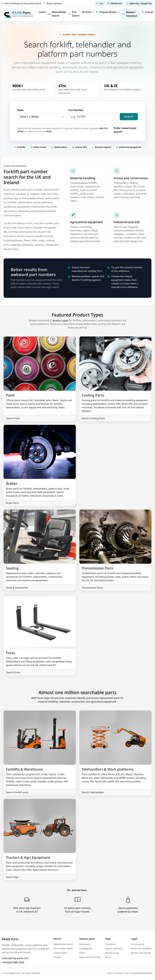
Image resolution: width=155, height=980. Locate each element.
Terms (108, 957)
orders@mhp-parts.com (15, 958)
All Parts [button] (87, 12)
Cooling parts (86, 948)
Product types (60, 953)
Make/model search (63, 944)
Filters (82, 953)
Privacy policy (138, 944)
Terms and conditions (142, 948)
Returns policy (112, 953)
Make (20, 110)
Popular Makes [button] (106, 12)
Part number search (63, 948)
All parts (57, 957)
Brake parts (85, 944)
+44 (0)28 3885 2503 (13, 962)
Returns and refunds (141, 953)
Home (42, 12)
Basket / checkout (114, 948)
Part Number (76, 110)
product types (60, 320)
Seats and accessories (90, 957)
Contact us (110, 944)
